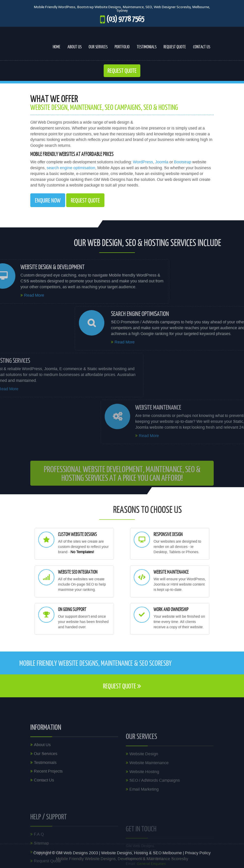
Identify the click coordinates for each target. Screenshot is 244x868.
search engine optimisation (71, 168)
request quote (85, 200)
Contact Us (202, 47)
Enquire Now (48, 200)
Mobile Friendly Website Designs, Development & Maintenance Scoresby (122, 859)
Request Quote (175, 47)
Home (57, 47)
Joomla (162, 162)
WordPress (143, 162)
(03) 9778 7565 (125, 18)
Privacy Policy (198, 853)
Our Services (98, 47)
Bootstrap (183, 162)
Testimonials (147, 47)
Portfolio (122, 47)
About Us (74, 47)
